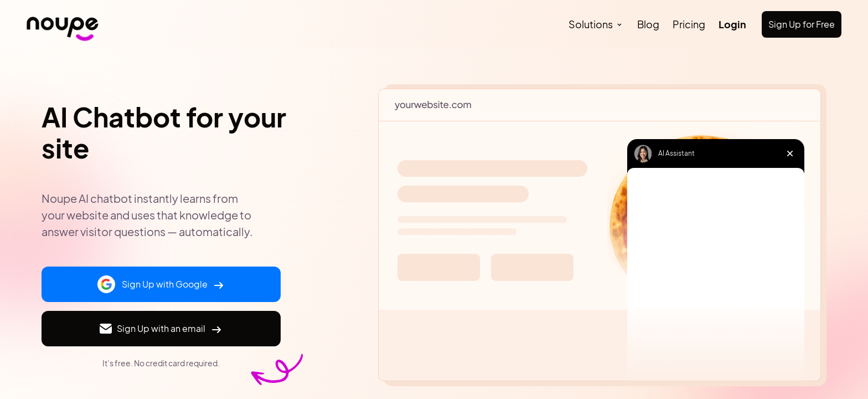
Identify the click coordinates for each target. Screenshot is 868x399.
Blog (648, 24)
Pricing (689, 24)
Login (732, 24)
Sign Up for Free (802, 24)
